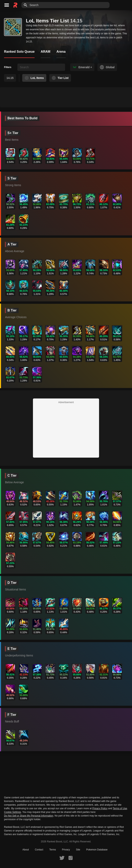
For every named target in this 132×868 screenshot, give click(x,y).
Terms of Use (120, 808)
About (26, 850)
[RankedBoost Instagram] (71, 858)
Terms (53, 850)
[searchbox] (41, 67)
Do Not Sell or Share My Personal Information (29, 816)
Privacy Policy (100, 808)
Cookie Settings (13, 812)
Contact (39, 850)
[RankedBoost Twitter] (62, 858)
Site (78, 850)
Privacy (66, 850)
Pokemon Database (97, 850)
